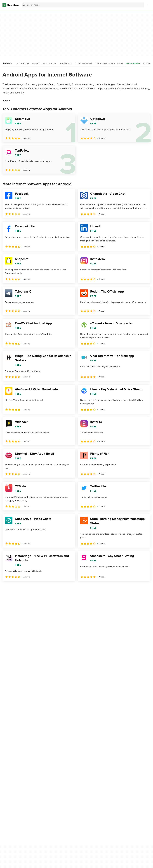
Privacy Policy (86, 766)
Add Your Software (50, 771)
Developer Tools (66, 63)
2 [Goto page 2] (14, 588)
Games (120, 63)
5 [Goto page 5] (38, 588)
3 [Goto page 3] (22, 588)
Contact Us (47, 777)
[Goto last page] (145, 588)
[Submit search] (24, 5)
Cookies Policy (86, 777)
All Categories (23, 63)
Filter (7, 101)
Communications (49, 63)
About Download (49, 766)
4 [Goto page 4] (30, 588)
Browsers (36, 63)
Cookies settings (87, 791)
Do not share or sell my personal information (91, 784)
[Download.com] (11, 5)
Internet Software (133, 63)
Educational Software (84, 63)
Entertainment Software (105, 63)
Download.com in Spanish (54, 782)
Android (8, 63)
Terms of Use (86, 771)
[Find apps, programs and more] (83, 5)
